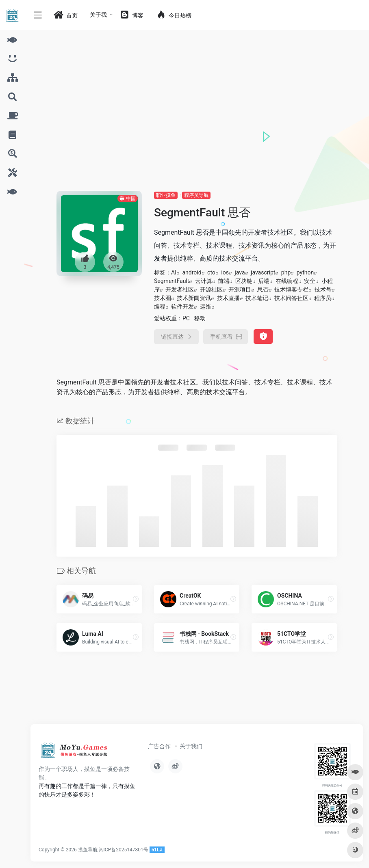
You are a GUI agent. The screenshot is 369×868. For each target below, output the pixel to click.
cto (211, 272)
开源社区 (211, 289)
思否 (263, 289)
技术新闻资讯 (194, 298)
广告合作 (159, 746)
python (305, 272)
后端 (264, 281)
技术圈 (163, 298)
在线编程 (287, 281)
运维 (206, 307)
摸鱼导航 (88, 850)
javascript (263, 272)
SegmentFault (171, 281)
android (192, 272)
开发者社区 (180, 289)
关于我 (98, 15)
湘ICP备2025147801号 (124, 850)
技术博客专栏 (291, 289)
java (240, 272)
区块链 (244, 281)
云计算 (204, 281)
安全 (310, 281)
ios (225, 272)
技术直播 (228, 298)
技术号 (323, 289)
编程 (160, 307)
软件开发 (182, 307)
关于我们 (191, 746)
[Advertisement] (197, 130)
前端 (224, 281)
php (286, 272)
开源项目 (240, 289)
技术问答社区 (291, 298)
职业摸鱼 (166, 195)
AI (174, 272)
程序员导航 (196, 195)
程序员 (323, 298)
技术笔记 (257, 298)
